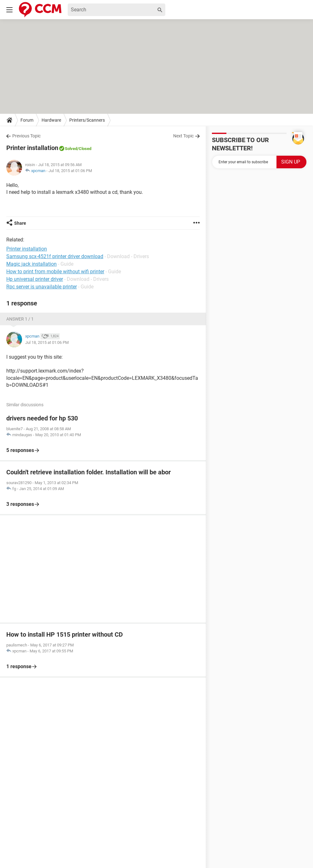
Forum (27, 120)
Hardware (51, 120)
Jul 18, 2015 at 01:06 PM (70, 171)
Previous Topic (26, 136)
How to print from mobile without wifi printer (55, 272)
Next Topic (183, 136)
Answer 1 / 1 (20, 319)
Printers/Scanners (87, 120)
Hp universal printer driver (35, 279)
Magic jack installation (31, 264)
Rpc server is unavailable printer (42, 287)
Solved (71, 149)
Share (20, 223)
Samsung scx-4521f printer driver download (55, 256)
